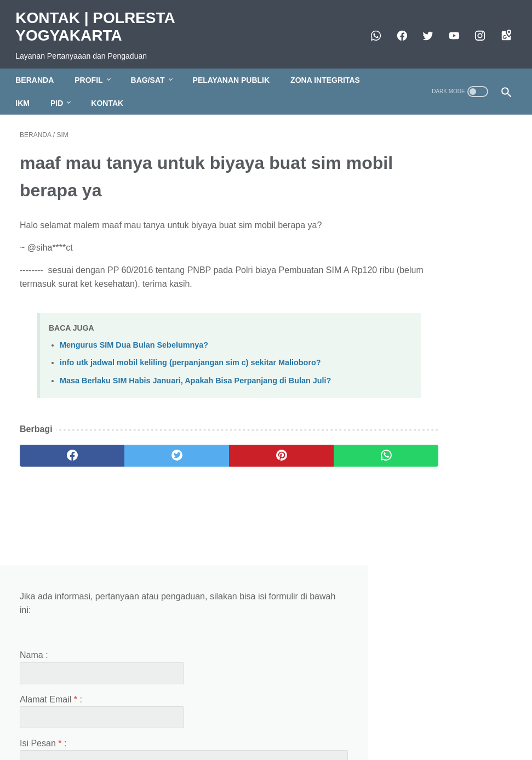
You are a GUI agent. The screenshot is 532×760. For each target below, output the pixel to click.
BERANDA (39, 70)
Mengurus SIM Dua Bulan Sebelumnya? (134, 339)
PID (61, 93)
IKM (27, 93)
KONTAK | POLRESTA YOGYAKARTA (99, 20)
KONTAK (111, 93)
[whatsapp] (371, 29)
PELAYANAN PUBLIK (235, 70)
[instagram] (475, 29)
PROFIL (93, 70)
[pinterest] (224, 462)
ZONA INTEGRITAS (330, 70)
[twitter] (423, 29)
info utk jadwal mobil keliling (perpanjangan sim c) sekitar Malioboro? (190, 356)
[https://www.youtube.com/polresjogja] (448, 29)
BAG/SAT (152, 70)
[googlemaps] (500, 29)
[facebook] (396, 29)
